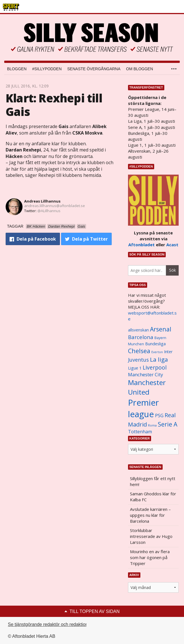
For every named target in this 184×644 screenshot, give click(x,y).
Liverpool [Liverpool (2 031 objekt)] (155, 367)
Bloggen (17, 69)
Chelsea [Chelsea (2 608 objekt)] (139, 351)
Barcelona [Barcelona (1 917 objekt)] (141, 337)
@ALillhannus (49, 211)
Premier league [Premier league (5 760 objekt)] (143, 408)
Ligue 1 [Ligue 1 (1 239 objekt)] (135, 368)
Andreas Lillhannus (42, 201)
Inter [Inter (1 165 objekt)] (168, 352)
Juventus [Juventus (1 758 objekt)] (138, 360)
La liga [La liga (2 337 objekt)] (159, 359)
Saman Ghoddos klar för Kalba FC (153, 497)
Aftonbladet (142, 245)
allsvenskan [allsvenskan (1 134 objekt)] (138, 330)
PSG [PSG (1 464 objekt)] (159, 416)
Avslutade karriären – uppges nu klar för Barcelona (150, 515)
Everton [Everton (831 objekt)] (157, 352)
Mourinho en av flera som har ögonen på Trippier (150, 557)
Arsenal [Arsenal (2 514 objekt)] (161, 329)
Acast (172, 245)
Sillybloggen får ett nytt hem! (153, 481)
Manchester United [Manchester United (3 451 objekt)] (147, 387)
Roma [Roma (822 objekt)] (152, 425)
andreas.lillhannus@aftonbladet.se (55, 206)
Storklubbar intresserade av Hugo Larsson (151, 536)
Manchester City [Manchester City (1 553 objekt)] (145, 374)
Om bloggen (140, 69)
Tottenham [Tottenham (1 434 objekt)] (140, 432)
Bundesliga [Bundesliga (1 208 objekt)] (155, 344)
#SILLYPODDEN (47, 69)
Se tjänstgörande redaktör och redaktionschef (53, 624)
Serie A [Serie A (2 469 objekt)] (168, 424)
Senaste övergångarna (94, 69)
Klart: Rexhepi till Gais (54, 105)
